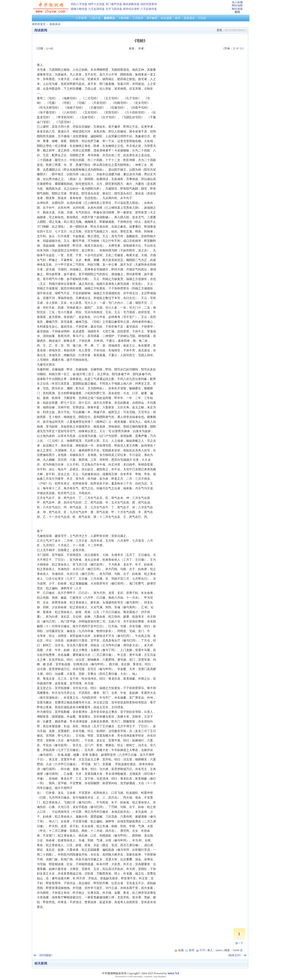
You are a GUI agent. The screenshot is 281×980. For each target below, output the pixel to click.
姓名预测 (166, 18)
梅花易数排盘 (131, 4)
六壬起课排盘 (96, 9)
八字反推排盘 (149, 9)
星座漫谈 (189, 18)
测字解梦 (152, 18)
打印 (202, 950)
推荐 (192, 950)
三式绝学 (138, 18)
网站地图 (237, 5)
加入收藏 (237, 2)
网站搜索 (237, 9)
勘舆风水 (109, 18)
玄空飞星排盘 (114, 9)
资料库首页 (39, 24)
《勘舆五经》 (235, 955)
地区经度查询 (149, 4)
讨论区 (202, 18)
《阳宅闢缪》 (46, 955)
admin (219, 950)
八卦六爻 (95, 18)
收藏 (181, 950)
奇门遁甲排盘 (114, 4)
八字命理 (81, 18)
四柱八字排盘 (79, 4)
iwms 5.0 (173, 973)
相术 (178, 18)
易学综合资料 (131, 9)
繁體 (237, 12)
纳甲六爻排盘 (96, 4)
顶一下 (239, 943)
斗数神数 (124, 18)
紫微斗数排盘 (79, 9)
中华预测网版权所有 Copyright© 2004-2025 (128, 973)
